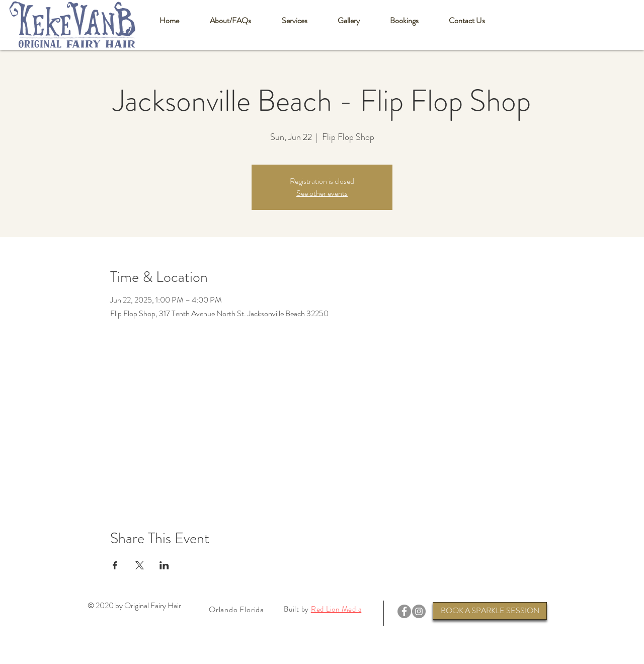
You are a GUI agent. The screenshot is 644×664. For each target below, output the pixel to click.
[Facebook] (404, 611)
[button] (230, 21)
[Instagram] (419, 611)
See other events (322, 193)
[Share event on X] (140, 565)
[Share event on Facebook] (115, 565)
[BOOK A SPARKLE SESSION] (490, 611)
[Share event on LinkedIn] (164, 565)
